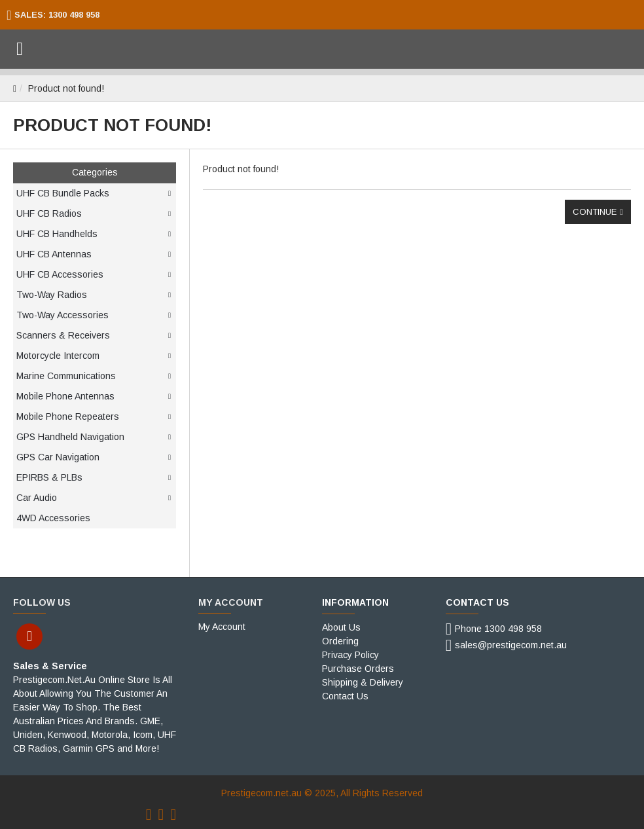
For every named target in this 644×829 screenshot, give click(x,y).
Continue (595, 212)
